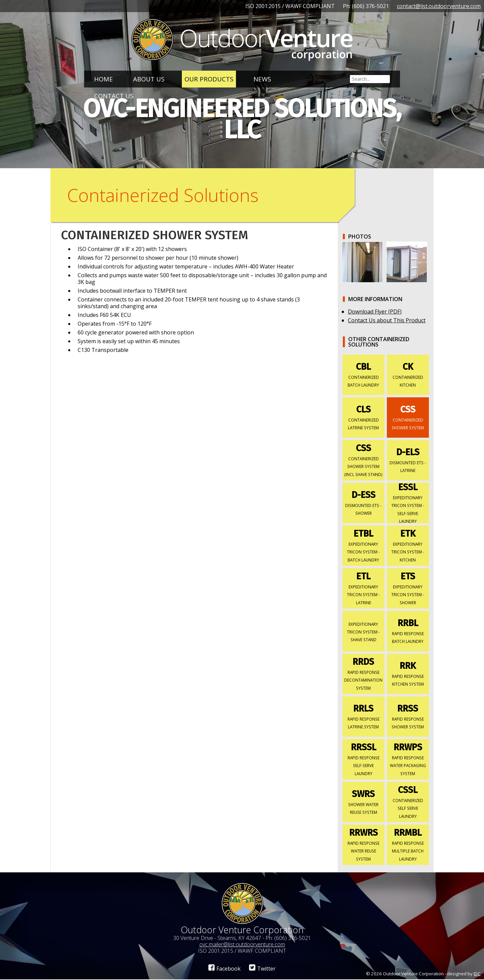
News (262, 79)
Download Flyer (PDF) (375, 312)
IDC (477, 974)
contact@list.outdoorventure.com (439, 6)
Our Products (209, 79)
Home (104, 79)
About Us (149, 79)
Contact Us (114, 96)
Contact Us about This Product (387, 321)
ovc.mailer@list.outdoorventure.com (242, 945)
